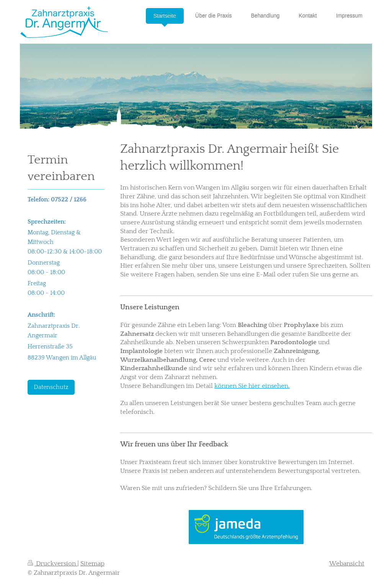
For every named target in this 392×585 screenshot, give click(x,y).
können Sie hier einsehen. (252, 386)
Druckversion (52, 564)
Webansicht (347, 564)
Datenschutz (51, 387)
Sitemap (92, 564)
